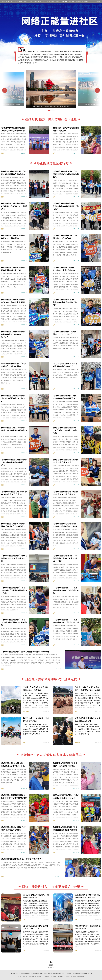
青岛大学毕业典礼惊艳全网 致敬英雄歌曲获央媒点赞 (88, 719)
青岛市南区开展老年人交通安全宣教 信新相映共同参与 (66, 797)
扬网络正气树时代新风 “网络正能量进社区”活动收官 (13, 173)
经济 (44, 2)
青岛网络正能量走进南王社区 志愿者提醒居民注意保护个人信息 (14, 462)
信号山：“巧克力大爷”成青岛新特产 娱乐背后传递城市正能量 (88, 688)
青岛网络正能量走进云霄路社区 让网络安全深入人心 (66, 461)
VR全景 (78, 2)
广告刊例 (85, 2)
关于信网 (39, 976)
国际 (25, 2)
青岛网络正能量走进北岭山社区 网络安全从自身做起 (14, 493)
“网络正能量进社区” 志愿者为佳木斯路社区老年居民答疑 (14, 622)
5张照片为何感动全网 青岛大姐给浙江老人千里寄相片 (36, 688)
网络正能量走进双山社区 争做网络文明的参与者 (65, 237)
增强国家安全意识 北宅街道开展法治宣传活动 (88, 927)
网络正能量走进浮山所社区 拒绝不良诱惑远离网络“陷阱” (65, 302)
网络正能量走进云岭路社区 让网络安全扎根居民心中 (65, 269)
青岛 (12, 2)
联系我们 (61, 976)
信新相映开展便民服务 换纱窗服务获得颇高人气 (22, 859)
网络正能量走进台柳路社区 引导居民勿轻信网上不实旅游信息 (14, 206)
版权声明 (68, 976)
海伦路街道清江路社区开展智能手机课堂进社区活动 (36, 927)
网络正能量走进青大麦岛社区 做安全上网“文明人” (66, 333)
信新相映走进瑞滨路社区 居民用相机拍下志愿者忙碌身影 (14, 797)
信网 (3, 2)
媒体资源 (32, 976)
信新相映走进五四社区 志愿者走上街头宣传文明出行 (65, 765)
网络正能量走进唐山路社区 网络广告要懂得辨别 (13, 237)
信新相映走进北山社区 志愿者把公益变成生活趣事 (13, 829)
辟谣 (35, 2)
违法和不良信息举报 (78, 976)
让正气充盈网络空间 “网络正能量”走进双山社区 (13, 365)
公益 (40, 2)
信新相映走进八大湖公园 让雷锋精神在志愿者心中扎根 (13, 765)
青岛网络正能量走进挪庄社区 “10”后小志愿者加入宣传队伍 (66, 430)
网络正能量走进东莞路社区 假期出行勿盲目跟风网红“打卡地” (66, 206)
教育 (53, 2)
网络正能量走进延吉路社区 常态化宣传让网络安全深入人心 (14, 398)
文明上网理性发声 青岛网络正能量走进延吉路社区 (65, 365)
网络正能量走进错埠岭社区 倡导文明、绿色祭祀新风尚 (13, 301)
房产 (48, 2)
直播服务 (72, 2)
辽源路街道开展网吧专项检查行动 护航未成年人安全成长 (87, 896)
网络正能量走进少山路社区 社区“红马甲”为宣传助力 (13, 525)
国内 (21, 2)
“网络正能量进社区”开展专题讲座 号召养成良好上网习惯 (14, 558)
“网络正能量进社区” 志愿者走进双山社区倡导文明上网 (66, 621)
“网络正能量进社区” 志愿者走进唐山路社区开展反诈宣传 (66, 590)
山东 (16, 2)
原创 (8, 2)
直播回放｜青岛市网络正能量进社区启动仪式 (66, 129)
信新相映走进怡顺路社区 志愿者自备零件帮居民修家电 (65, 829)
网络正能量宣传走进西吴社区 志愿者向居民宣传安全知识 (66, 525)
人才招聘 (53, 976)
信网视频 (64, 2)
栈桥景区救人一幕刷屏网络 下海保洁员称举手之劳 (36, 719)
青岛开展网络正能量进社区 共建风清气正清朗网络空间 (13, 129)
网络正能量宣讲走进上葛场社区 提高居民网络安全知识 (66, 493)
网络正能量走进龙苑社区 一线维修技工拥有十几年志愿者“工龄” (65, 558)
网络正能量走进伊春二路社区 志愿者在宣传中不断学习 (66, 397)
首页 (20, 976)
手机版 (98, 2)
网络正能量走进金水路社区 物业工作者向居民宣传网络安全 (14, 430)
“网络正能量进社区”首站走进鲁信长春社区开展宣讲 (25, 651)
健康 (57, 2)
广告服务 (46, 976)
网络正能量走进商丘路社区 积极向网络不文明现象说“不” (13, 334)
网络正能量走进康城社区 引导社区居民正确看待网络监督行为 (66, 174)
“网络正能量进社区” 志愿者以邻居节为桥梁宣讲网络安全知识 (14, 590)
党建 (31, 2)
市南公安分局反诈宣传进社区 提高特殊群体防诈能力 (36, 896)
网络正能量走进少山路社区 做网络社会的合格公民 (13, 269)
